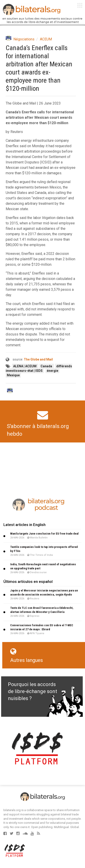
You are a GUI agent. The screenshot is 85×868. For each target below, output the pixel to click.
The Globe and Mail (38, 359)
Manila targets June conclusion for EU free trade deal (44, 534)
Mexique (13, 375)
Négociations (24, 39)
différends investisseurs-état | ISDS (39, 368)
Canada (47, 366)
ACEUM (46, 39)
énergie (52, 371)
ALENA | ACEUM (25, 366)
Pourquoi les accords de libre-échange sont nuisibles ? (33, 691)
